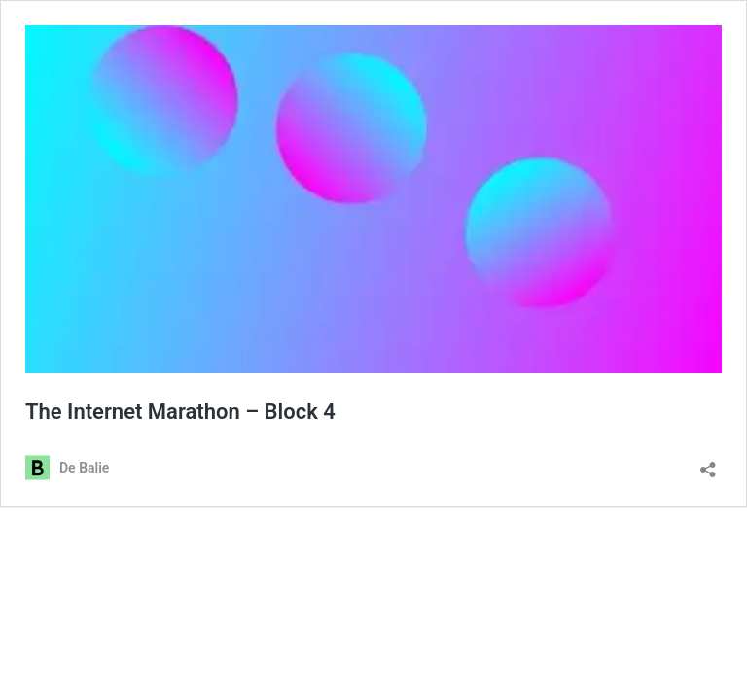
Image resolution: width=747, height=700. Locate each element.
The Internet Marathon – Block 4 (180, 412)
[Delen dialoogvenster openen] (708, 463)
